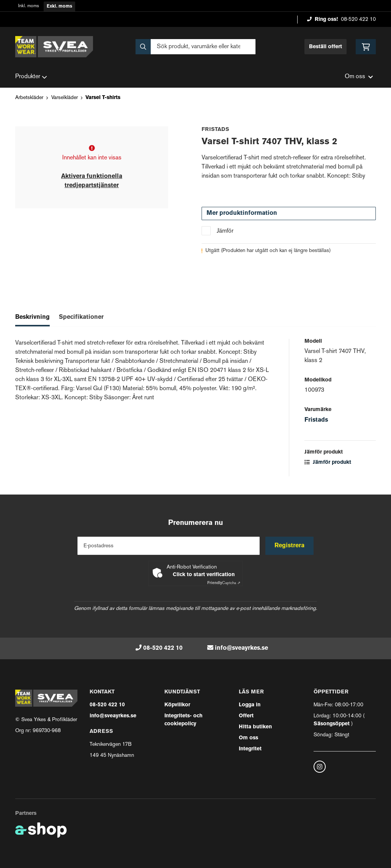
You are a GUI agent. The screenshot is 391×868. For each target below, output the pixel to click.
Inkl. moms (29, 6)
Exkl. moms (59, 6)
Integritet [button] (250, 749)
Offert (246, 716)
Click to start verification (204, 575)
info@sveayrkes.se (241, 648)
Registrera (290, 546)
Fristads (316, 420)
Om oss (248, 738)
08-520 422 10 (358, 20)
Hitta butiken (255, 727)
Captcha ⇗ (224, 583)
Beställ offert (326, 47)
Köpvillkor (177, 705)
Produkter (31, 77)
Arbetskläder (29, 98)
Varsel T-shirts (103, 98)
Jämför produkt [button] (328, 462)
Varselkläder (65, 98)
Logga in (250, 705)
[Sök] (196, 47)
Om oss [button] (359, 77)
